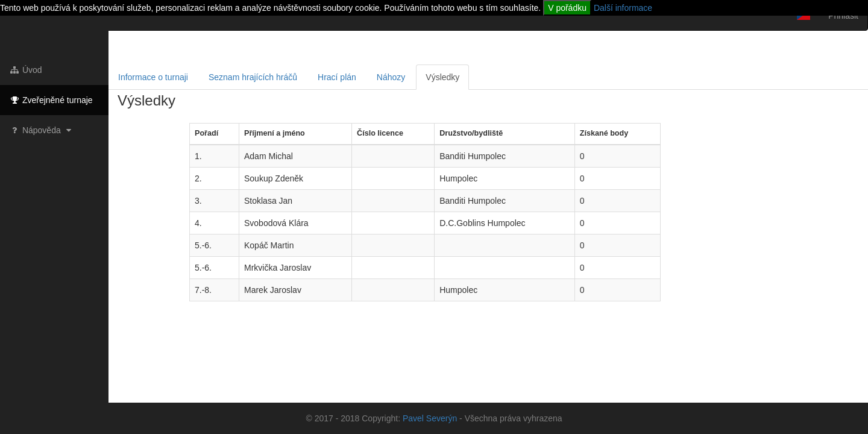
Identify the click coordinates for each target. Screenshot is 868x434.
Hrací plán (337, 77)
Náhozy (391, 77)
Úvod (26, 70)
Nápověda (42, 130)
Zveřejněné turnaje (51, 100)
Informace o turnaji (153, 77)
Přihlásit (843, 16)
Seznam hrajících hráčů (253, 77)
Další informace (623, 8)
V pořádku (567, 8)
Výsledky (442, 77)
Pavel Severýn (430, 418)
